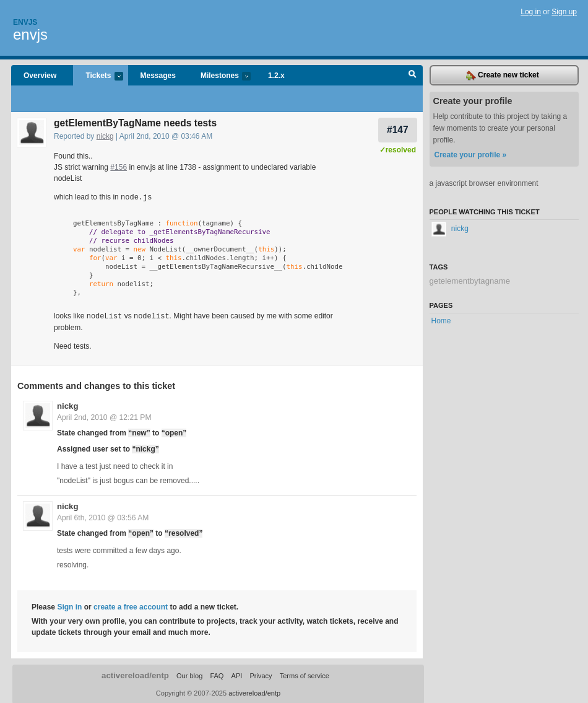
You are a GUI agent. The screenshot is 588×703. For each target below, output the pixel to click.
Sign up (564, 12)
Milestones (219, 76)
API (237, 675)
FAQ (217, 675)
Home (441, 321)
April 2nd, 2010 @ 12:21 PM (104, 416)
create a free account (131, 606)
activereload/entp (135, 674)
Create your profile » (471, 155)
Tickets (98, 76)
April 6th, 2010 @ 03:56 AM (103, 517)
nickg (105, 136)
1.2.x (276, 76)
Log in (531, 12)
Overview (40, 76)
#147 (398, 130)
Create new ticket (503, 76)
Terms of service (305, 675)
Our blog (189, 675)
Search (413, 76)
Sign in (69, 606)
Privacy (261, 675)
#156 (119, 167)
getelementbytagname (470, 281)
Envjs (25, 22)
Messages (158, 76)
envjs (30, 34)
